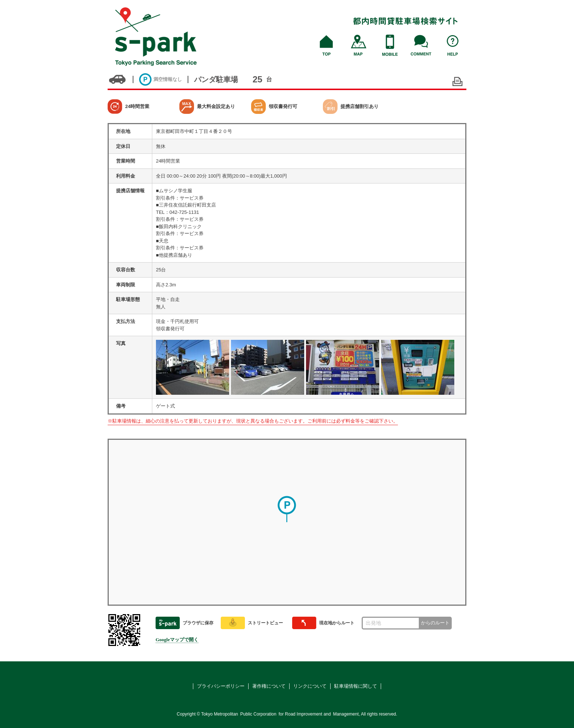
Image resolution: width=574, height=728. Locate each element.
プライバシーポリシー (221, 686)
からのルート (435, 623)
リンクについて (310, 686)
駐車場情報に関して (356, 686)
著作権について (269, 686)
